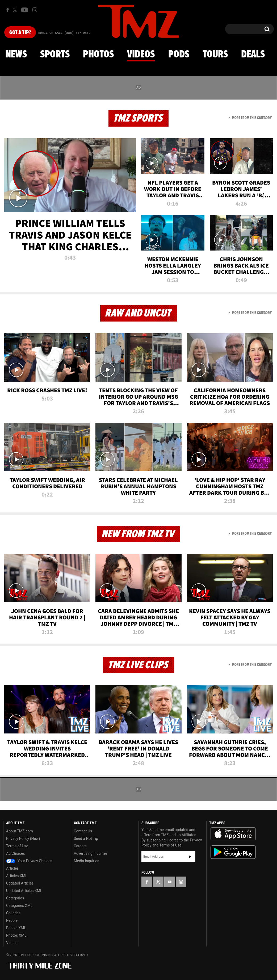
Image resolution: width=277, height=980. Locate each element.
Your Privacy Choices (29, 861)
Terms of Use (17, 846)
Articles (12, 868)
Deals (253, 55)
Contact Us (83, 831)
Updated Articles (20, 883)
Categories (15, 898)
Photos (98, 55)
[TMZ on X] (16, 10)
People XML (16, 928)
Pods (179, 55)
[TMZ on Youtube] (25, 10)
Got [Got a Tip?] (20, 33)
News (16, 55)
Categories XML (19, 906)
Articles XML (17, 876)
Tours (215, 55)
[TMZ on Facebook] (8, 10)
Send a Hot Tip (86, 839)
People (12, 920)
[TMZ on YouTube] (170, 882)
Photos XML (16, 935)
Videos (141, 55)
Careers (80, 846)
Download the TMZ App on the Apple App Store (233, 834)
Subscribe (190, 857)
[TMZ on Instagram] (35, 10)
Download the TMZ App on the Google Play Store (233, 852)
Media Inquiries (87, 861)
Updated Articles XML (24, 891)
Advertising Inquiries (91, 853)
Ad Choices (16, 853)
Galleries (13, 913)
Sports (55, 55)
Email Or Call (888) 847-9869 (64, 33)
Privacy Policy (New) (23, 839)
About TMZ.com (20, 831)
